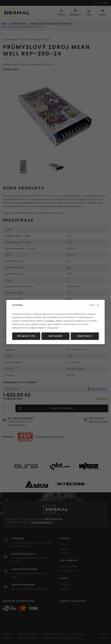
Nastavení (55, 336)
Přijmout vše (26, 336)
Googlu (50, 321)
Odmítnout (85, 336)
